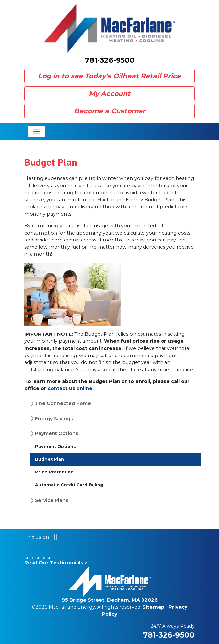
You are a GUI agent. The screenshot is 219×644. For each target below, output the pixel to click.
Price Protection (54, 472)
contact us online (70, 388)
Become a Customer (110, 111)
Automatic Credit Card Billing (69, 485)
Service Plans (52, 500)
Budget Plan (50, 459)
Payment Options (57, 433)
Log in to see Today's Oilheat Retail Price (109, 76)
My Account (109, 93)
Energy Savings (54, 419)
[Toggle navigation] (36, 131)
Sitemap (153, 607)
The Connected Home (63, 403)
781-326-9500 (110, 60)
